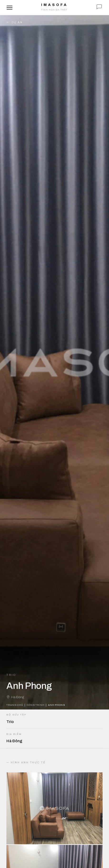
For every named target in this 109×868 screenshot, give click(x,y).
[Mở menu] (10, 8)
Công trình (35, 705)
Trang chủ (15, 705)
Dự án (15, 22)
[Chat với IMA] (99, 8)
